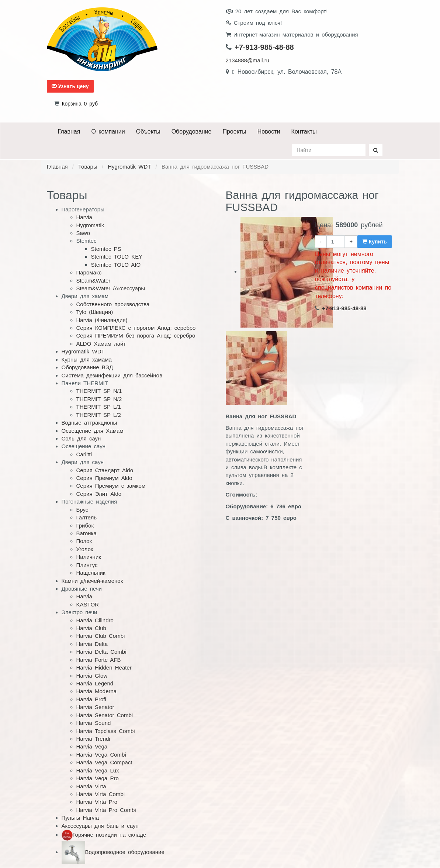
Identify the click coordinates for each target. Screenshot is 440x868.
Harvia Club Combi (101, 636)
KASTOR (88, 604)
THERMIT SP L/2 (99, 415)
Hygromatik (90, 225)
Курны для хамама (87, 359)
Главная (69, 132)
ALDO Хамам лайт (101, 344)
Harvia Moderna (97, 691)
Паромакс (89, 272)
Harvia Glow (92, 676)
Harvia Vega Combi (101, 755)
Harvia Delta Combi (101, 652)
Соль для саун (81, 438)
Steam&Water (93, 281)
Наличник (89, 557)
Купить (375, 242)
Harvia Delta (92, 644)
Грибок (85, 525)
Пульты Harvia (80, 818)
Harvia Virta (91, 786)
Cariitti (84, 454)
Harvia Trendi (93, 739)
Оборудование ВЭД (87, 367)
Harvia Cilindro (95, 620)
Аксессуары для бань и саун (100, 826)
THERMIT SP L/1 (99, 407)
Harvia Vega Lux (98, 770)
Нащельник (91, 573)
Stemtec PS (106, 249)
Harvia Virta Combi (101, 794)
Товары (88, 167)
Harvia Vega (92, 746)
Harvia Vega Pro (98, 778)
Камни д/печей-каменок (92, 581)
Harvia (84, 217)
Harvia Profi (91, 699)
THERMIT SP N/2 (99, 399)
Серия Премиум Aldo (104, 478)
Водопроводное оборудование (125, 852)
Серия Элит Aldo (99, 494)
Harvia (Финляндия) (102, 320)
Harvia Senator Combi (105, 715)
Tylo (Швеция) (95, 312)
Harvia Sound (94, 723)
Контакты (304, 132)
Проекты (234, 132)
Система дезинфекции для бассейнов (112, 375)
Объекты (148, 132)
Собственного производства (113, 304)
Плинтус (87, 565)
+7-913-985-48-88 (264, 47)
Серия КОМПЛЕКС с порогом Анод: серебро (136, 328)
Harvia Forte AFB (99, 660)
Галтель (87, 517)
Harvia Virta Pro (97, 802)
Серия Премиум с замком (111, 486)
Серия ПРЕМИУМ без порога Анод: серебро (136, 336)
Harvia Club (91, 628)
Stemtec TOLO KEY (117, 257)
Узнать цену (70, 86)
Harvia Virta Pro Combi (106, 810)
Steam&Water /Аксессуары (111, 288)
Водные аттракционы (89, 423)
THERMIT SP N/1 (99, 391)
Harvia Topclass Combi (106, 731)
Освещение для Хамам (93, 431)
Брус (82, 510)
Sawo (83, 233)
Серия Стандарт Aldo (105, 470)
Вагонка (86, 533)
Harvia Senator (95, 707)
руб (80, 104)
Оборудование (192, 132)
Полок (84, 541)
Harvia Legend (95, 683)
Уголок (85, 549)
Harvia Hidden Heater (104, 668)
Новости (269, 132)
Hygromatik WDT (129, 167)
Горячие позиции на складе (110, 835)
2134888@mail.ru (248, 60)
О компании (108, 132)
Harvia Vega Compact (104, 762)
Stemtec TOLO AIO (116, 265)
